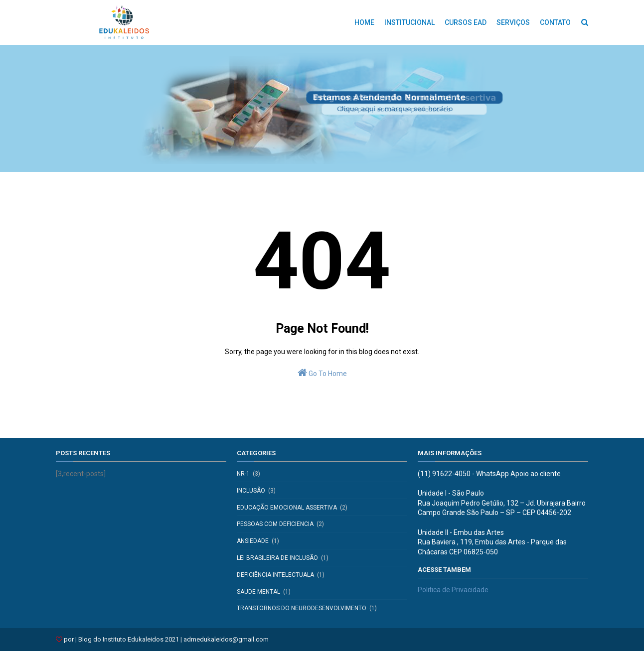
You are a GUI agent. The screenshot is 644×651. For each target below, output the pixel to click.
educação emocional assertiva (287, 508)
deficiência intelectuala (275, 575)
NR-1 (243, 474)
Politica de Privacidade (453, 590)
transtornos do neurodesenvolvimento (302, 608)
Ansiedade (253, 541)
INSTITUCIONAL (409, 22)
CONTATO (555, 22)
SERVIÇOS (513, 22)
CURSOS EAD (466, 22)
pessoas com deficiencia (275, 524)
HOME (364, 22)
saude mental (258, 592)
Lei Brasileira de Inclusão (277, 558)
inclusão (251, 491)
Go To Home (322, 373)
